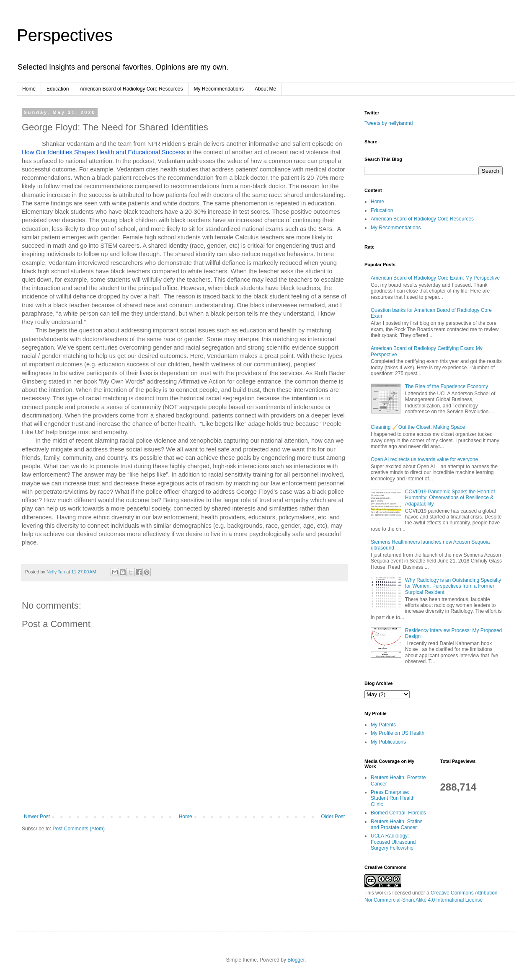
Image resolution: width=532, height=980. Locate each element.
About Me (265, 89)
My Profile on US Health (398, 733)
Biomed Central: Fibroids (398, 813)
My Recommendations (219, 89)
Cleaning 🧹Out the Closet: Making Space (418, 427)
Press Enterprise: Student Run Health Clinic (393, 798)
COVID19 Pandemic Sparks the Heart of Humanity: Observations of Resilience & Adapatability (450, 498)
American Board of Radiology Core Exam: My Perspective (435, 278)
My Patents (383, 725)
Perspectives (65, 35)
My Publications (388, 742)
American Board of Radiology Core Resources (131, 89)
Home (29, 89)
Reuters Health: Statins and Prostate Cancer (396, 824)
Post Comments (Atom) (79, 829)
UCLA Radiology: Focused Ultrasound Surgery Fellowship (393, 842)
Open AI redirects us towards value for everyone (424, 459)
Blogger (296, 960)
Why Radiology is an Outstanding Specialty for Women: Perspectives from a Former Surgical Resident (453, 586)
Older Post (333, 817)
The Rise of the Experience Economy (447, 386)
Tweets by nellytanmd (389, 123)
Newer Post (37, 817)
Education (58, 89)
